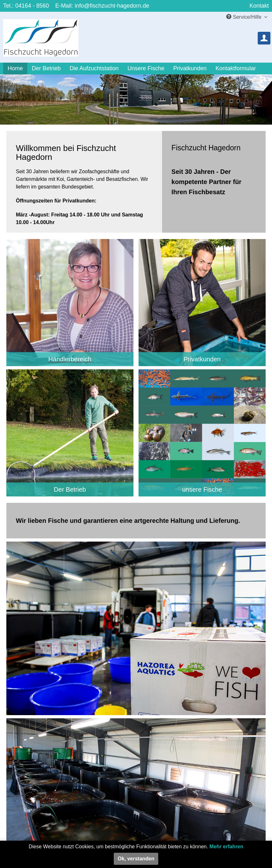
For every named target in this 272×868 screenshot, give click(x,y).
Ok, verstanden (136, 859)
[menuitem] (264, 38)
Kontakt (259, 6)
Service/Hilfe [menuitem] (245, 17)
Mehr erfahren (226, 847)
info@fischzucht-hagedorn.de (112, 6)
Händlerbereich (70, 359)
